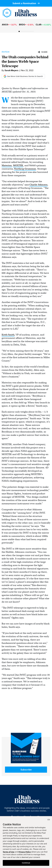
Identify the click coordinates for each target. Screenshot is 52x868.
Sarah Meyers (12, 70)
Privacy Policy (25, 852)
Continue (26, 863)
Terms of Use (9, 852)
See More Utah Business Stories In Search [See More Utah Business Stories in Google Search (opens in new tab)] (23, 76)
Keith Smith (8, 335)
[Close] (49, 820)
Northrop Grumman (25, 169)
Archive (6, 52)
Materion (7, 165)
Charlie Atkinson (38, 185)
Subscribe (26, 770)
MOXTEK (18, 165)
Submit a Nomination (26, 3)
